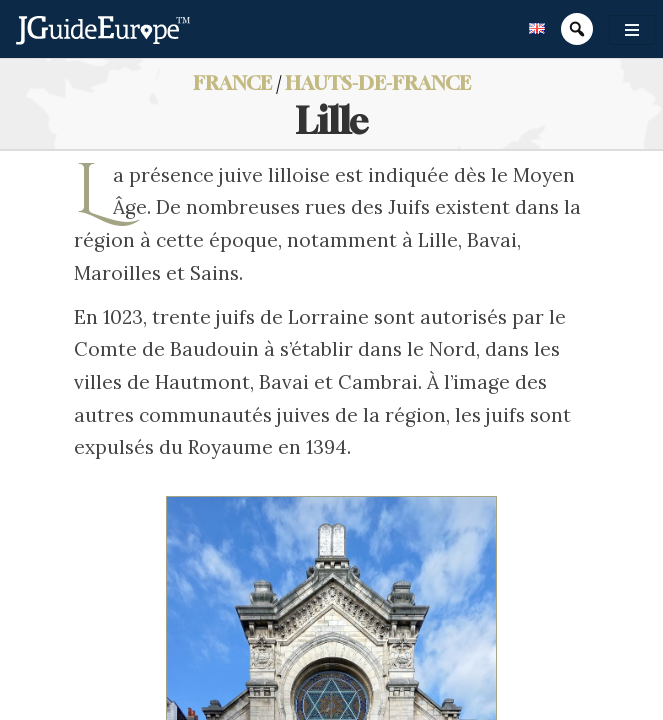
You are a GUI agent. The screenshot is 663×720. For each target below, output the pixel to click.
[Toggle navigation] (632, 30)
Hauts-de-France (378, 82)
